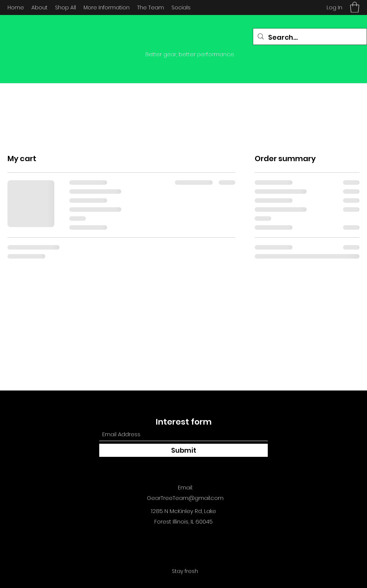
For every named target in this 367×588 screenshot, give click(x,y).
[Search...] (310, 37)
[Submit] (183, 450)
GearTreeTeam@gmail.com (185, 498)
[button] (355, 7)
